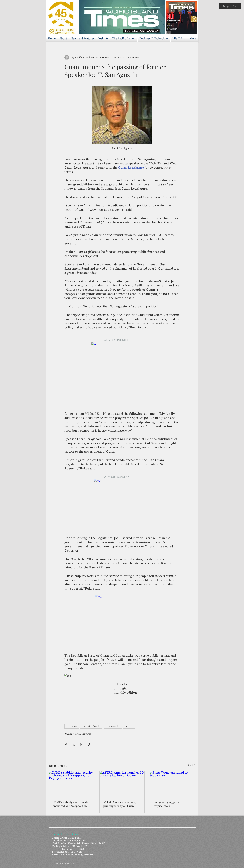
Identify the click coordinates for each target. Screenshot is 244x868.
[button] (230, 6)
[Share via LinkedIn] (81, 745)
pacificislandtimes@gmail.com (77, 855)
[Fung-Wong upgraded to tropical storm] (172, 784)
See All (191, 765)
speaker (129, 726)
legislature (72, 726)
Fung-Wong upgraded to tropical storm (169, 804)
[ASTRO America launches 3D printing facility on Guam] (122, 784)
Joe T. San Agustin (91, 726)
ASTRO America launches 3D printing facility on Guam (121, 804)
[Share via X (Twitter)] (74, 745)
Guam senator (113, 726)
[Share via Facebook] (66, 745)
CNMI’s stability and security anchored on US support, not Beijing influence (71, 804)
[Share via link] (89, 745)
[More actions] (178, 58)
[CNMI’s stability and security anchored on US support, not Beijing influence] (72, 784)
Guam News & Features (78, 734)
